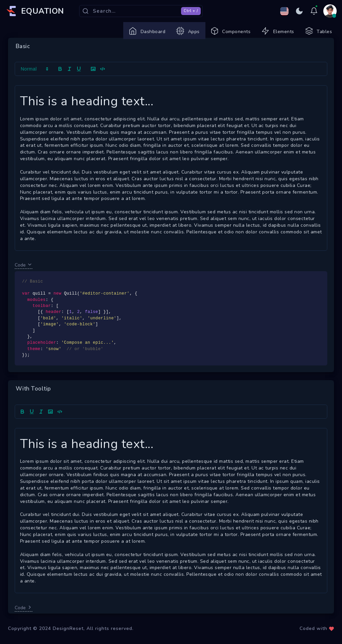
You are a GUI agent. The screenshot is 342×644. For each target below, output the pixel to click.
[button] (34, 78)
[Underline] (32, 420)
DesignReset (68, 637)
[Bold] (22, 420)
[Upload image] (50, 420)
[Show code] (60, 420)
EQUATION (43, 11)
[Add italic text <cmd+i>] (41, 420)
